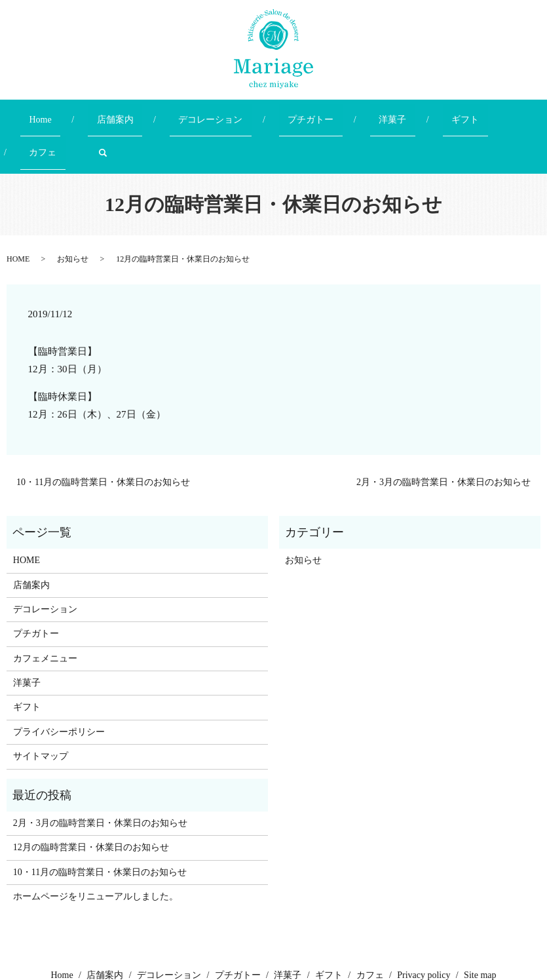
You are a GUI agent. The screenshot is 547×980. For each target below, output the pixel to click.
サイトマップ (41, 710)
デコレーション (188, 113)
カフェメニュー (45, 612)
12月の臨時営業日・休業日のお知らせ (91, 801)
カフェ (445, 113)
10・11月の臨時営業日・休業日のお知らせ (103, 436)
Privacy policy (424, 929)
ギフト (390, 113)
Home (52, 113)
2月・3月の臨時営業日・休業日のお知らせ (443, 436)
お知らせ (73, 212)
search (496, 113)
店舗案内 (110, 113)
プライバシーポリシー (59, 685)
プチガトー (271, 113)
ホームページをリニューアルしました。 (96, 850)
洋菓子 (335, 113)
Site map (480, 929)
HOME (18, 212)
